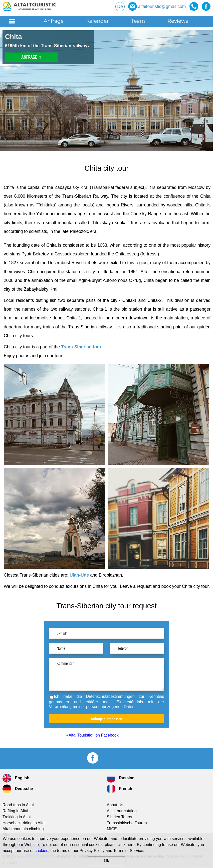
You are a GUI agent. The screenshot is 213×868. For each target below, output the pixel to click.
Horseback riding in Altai (24, 823)
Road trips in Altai (18, 805)
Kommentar (107, 674)
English (16, 778)
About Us (115, 805)
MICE (112, 829)
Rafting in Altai (15, 811)
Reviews (178, 21)
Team (138, 21)
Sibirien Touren (120, 817)
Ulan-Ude (79, 575)
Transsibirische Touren (127, 823)
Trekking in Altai (17, 817)
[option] (106, 91)
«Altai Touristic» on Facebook (92, 735)
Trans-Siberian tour (81, 347)
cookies (41, 851)
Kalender (97, 21)
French (120, 789)
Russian (121, 778)
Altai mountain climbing (23, 829)
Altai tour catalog (122, 811)
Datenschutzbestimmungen (110, 696)
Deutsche (18, 789)
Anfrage (54, 21)
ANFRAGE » (31, 57)
